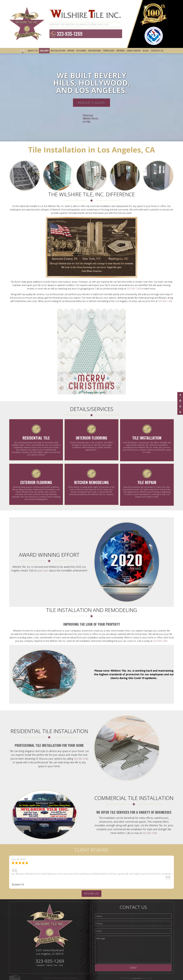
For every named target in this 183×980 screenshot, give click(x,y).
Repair (71, 51)
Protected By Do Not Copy (138, 976)
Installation (58, 51)
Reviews (121, 51)
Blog (146, 51)
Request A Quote (91, 103)
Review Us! (92, 891)
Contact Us (157, 51)
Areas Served (134, 51)
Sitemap (75, 976)
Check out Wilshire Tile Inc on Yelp (90, 118)
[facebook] (180, 395)
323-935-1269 (68, 34)
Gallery (44, 51)
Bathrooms (95, 51)
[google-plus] (180, 401)
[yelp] (180, 406)
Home (23, 51)
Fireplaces (109, 51)
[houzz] (180, 412)
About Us (33, 51)
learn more (43, 568)
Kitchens (81, 51)
